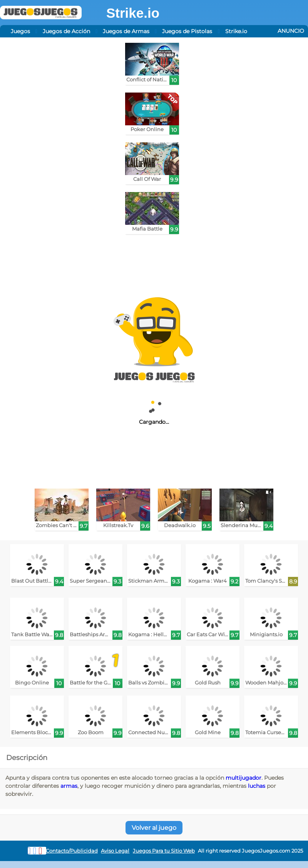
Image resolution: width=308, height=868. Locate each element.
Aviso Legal (115, 851)
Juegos (20, 31)
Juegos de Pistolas (187, 31)
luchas (257, 786)
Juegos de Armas (126, 31)
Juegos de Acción (66, 31)
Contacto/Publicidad (72, 851)
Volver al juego (154, 828)
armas (69, 786)
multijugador (244, 778)
